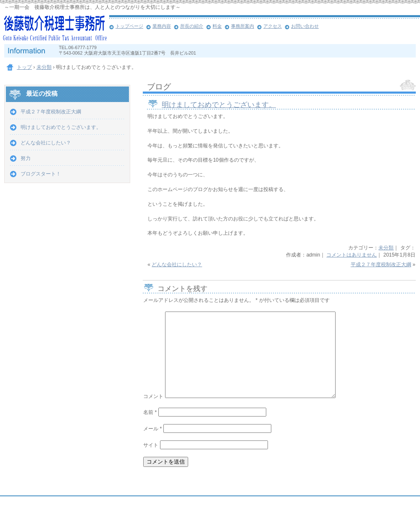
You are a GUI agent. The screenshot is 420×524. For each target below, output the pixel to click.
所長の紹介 (192, 26)
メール (152, 429)
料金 (217, 26)
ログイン (397, 516)
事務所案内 (243, 26)
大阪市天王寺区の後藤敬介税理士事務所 (55, 29)
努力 (26, 158)
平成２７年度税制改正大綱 (381, 265)
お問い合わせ (305, 26)
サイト (151, 445)
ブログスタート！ (41, 174)
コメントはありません (352, 255)
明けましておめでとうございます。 (219, 105)
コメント (153, 396)
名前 (150, 412)
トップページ (129, 26)
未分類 (386, 248)
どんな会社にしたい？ (177, 265)
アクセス (273, 26)
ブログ (159, 87)
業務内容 (162, 26)
